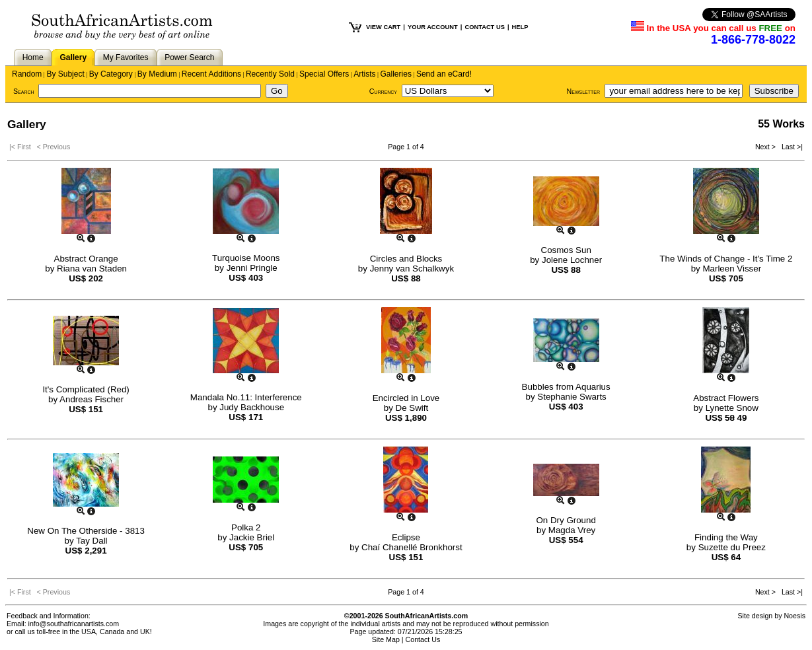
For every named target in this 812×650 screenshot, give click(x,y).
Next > (766, 147)
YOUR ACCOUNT (433, 27)
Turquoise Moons (246, 258)
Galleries (396, 74)
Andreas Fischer (92, 399)
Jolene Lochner (572, 260)
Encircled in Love (406, 398)
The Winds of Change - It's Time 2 (726, 259)
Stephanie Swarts (572, 397)
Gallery (73, 57)
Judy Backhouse (252, 407)
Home (33, 57)
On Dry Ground (566, 520)
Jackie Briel (252, 537)
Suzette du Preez (732, 547)
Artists (364, 74)
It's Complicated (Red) (86, 389)
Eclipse (406, 537)
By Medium (157, 74)
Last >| (790, 147)
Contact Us (423, 639)
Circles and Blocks (406, 259)
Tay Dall (92, 541)
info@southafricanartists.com (74, 624)
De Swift (412, 408)
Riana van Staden (92, 269)
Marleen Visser (732, 269)
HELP (520, 27)
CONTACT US (484, 27)
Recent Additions (211, 74)
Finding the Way (726, 537)
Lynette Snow (732, 408)
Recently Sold (270, 74)
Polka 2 (246, 527)
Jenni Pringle (252, 268)
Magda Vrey (572, 530)
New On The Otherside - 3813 (86, 531)
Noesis (794, 616)
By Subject (65, 74)
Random (27, 74)
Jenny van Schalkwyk (412, 269)
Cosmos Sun (566, 250)
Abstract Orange (86, 259)
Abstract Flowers (726, 398)
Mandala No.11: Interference (246, 397)
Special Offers (324, 74)
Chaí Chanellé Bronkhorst (412, 547)
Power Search (189, 57)
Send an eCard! (444, 74)
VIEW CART (383, 27)
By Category (111, 74)
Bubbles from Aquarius (566, 387)
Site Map (386, 639)
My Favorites (126, 57)
